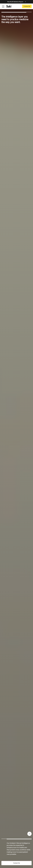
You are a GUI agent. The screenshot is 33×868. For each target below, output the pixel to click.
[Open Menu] (3, 6)
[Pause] (29, 834)
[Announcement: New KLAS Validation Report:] (16, 2)
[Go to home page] (9, 6)
